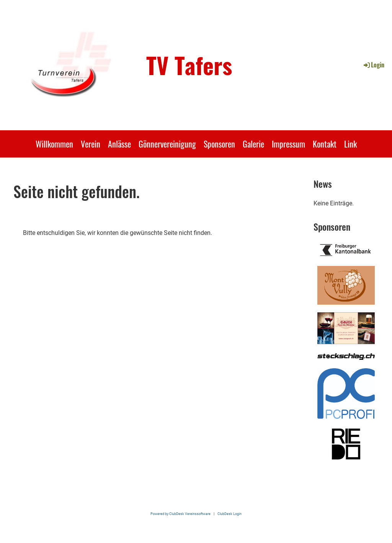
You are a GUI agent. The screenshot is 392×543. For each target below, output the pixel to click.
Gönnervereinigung (167, 144)
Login (373, 65)
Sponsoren (219, 144)
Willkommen (54, 144)
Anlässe (119, 144)
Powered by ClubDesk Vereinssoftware (180, 514)
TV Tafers (189, 65)
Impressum (288, 144)
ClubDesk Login (229, 514)
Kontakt (325, 144)
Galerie (253, 144)
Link (350, 144)
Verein (91, 144)
